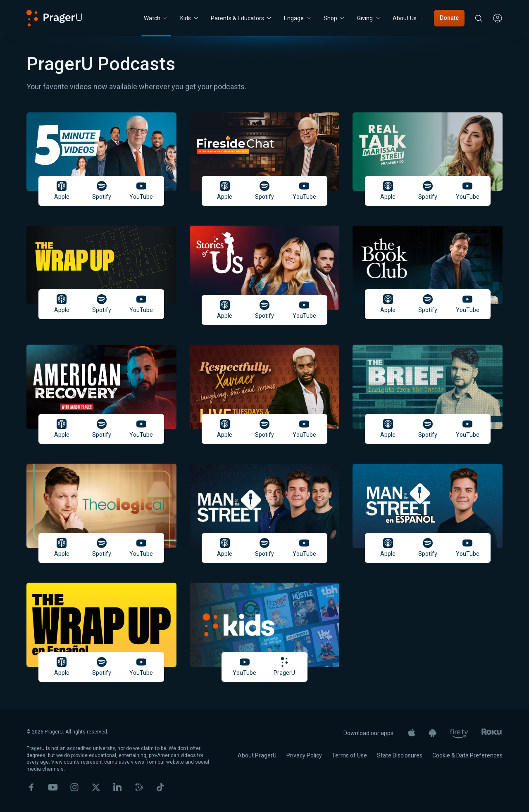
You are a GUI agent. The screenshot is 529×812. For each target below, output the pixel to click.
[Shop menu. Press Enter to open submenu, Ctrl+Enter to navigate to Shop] (335, 18)
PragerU (284, 667)
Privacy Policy (304, 755)
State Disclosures (400, 755)
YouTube (141, 190)
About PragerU (257, 755)
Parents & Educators (242, 18)
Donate (449, 18)
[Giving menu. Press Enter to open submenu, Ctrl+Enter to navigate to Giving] (369, 18)
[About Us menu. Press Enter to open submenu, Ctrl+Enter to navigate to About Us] (409, 18)
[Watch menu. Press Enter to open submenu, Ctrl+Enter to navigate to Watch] (156, 18)
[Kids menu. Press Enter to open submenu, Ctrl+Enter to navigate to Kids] (190, 18)
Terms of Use (349, 755)
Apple (62, 190)
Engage (298, 18)
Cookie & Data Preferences (467, 755)
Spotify (102, 190)
